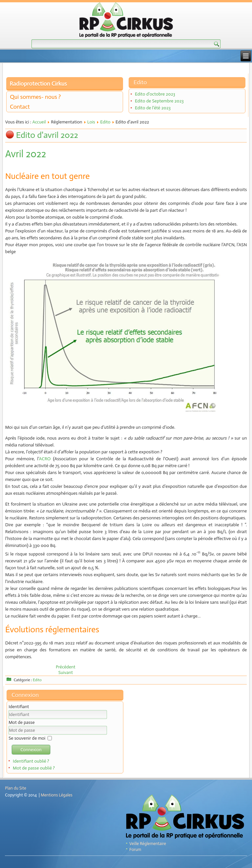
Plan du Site (15, 788)
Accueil (39, 122)
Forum (135, 849)
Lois (91, 122)
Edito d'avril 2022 (47, 135)
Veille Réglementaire (148, 844)
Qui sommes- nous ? (35, 97)
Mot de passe (21, 722)
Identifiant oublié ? (31, 761)
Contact (20, 107)
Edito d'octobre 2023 (155, 94)
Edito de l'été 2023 (153, 108)
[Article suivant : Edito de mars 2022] (66, 673)
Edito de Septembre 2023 (159, 101)
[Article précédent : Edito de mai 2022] (66, 667)
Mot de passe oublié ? (34, 768)
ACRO (45, 459)
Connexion (31, 750)
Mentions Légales (57, 795)
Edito (105, 122)
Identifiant (19, 707)
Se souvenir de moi (27, 738)
